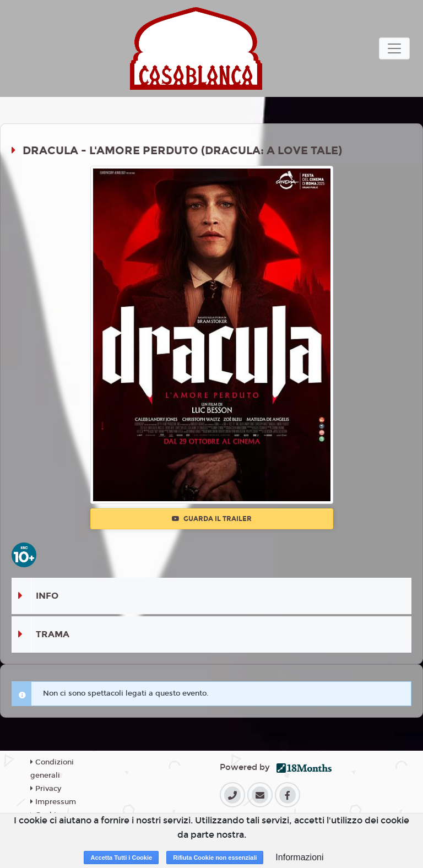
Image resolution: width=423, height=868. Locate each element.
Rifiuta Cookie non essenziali (215, 858)
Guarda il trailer (212, 519)
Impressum (53, 802)
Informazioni (299, 857)
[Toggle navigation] (394, 48)
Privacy (46, 789)
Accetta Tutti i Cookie (121, 858)
